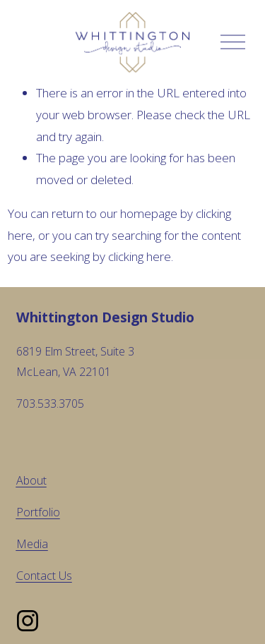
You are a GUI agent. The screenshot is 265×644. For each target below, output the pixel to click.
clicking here (140, 256)
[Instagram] (28, 621)
